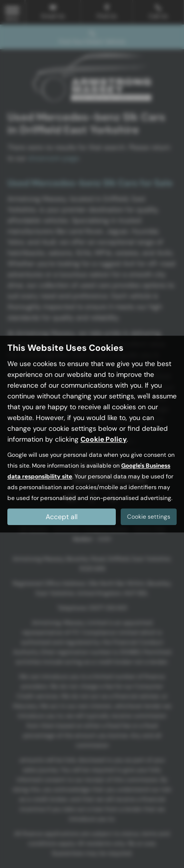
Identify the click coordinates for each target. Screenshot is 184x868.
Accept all (62, 517)
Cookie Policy (104, 439)
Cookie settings (149, 517)
